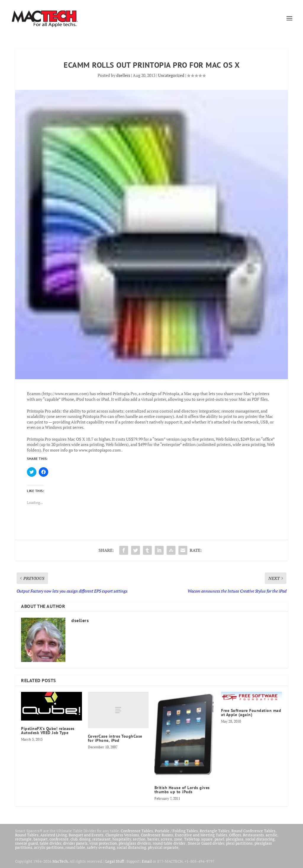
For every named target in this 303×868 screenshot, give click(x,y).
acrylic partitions (49, 847)
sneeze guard (26, 843)
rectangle (23, 839)
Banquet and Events (86, 835)
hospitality (122, 839)
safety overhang (101, 847)
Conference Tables (137, 831)
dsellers (123, 75)
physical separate (163, 847)
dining (85, 839)
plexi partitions (239, 843)
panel (219, 839)
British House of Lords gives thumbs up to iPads (182, 790)
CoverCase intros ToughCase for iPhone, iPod (115, 738)
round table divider (169, 843)
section (139, 839)
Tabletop (192, 839)
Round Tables (27, 835)
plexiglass (235, 839)
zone (178, 839)
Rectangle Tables (215, 831)
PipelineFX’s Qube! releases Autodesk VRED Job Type (48, 731)
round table (75, 847)
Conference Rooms (157, 835)
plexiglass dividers (135, 843)
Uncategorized (171, 75)
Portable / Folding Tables (176, 831)
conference (59, 839)
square (207, 839)
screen (166, 839)
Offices (235, 835)
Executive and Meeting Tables (201, 835)
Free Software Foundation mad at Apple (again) (251, 713)
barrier (153, 839)
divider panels (75, 843)
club (74, 839)
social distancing (260, 839)
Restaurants (253, 835)
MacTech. (61, 861)
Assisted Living (54, 835)
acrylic (271, 835)
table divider (50, 843)
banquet (41, 839)
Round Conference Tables (253, 831)
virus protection (103, 843)
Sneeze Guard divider (206, 843)
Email (147, 861)
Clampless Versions (122, 835)
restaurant (101, 839)
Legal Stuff (115, 861)
